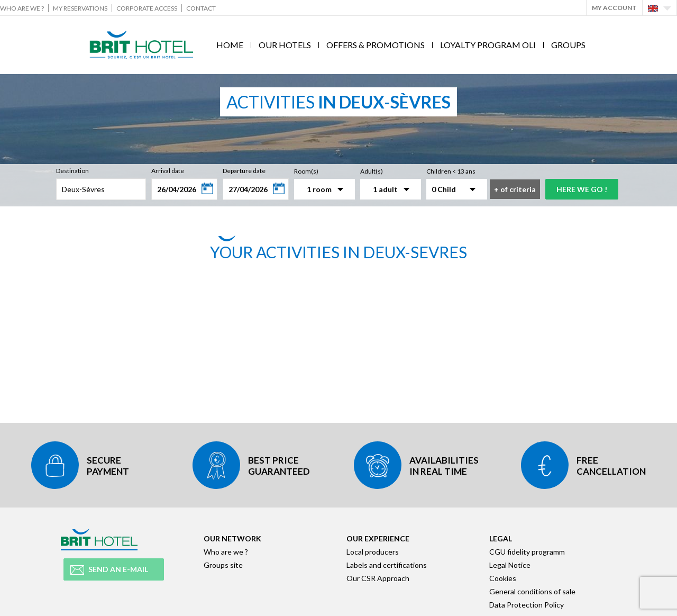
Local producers (373, 552)
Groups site (223, 565)
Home (230, 45)
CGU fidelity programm (527, 552)
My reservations (80, 8)
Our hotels (285, 45)
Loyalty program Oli (488, 45)
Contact (201, 8)
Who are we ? (22, 8)
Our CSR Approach (378, 578)
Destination (72, 171)
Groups (568, 45)
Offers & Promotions (376, 45)
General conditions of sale (532, 591)
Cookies (503, 578)
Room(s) (306, 171)
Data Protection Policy (527, 605)
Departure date (244, 171)
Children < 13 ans (451, 171)
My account (614, 8)
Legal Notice (510, 565)
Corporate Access (147, 8)
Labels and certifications (387, 565)
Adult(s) (372, 171)
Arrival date (168, 171)
